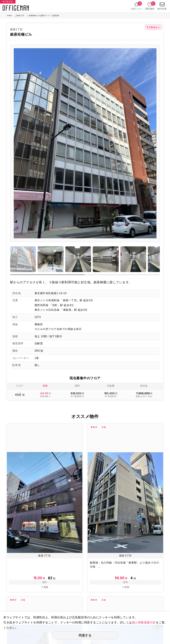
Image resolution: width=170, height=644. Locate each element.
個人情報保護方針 (144, 622)
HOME (9, 16)
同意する (85, 635)
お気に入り (136, 6)
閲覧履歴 (150, 6)
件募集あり (154, 27)
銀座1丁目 (20, 16)
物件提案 (162, 6)
